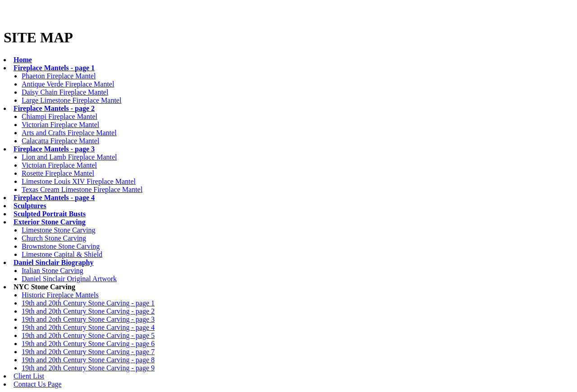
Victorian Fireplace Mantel (60, 125)
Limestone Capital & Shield (62, 254)
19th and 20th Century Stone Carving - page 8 (88, 360)
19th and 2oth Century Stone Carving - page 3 (88, 319)
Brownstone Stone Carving (61, 246)
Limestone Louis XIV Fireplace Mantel (79, 181)
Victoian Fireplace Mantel (59, 165)
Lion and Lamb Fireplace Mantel (69, 157)
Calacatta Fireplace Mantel (60, 141)
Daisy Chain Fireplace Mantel (65, 92)
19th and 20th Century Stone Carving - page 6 (88, 344)
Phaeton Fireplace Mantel (59, 76)
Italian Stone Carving (53, 271)
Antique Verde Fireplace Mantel (68, 84)
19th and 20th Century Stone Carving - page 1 (88, 303)
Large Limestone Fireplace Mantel (71, 100)
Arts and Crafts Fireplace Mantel (69, 133)
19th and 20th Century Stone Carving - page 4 (88, 327)
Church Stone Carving (54, 238)
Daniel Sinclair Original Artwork (69, 279)
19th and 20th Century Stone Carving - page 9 (88, 368)
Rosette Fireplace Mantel (58, 173)
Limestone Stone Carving (59, 230)
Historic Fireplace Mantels (60, 295)
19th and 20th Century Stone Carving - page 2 (88, 311)
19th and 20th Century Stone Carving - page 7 (88, 352)
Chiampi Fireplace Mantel (60, 116)
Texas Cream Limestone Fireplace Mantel (82, 189)
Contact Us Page (38, 384)
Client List (29, 376)
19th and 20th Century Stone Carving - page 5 (88, 335)
